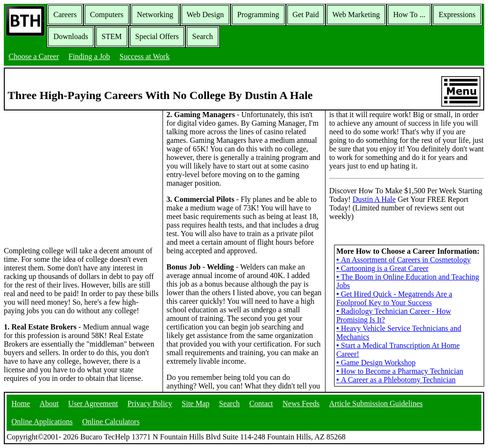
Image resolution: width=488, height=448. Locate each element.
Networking (155, 15)
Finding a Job (89, 56)
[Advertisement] (81, 178)
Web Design (205, 15)
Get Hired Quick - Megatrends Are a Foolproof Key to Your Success (394, 298)
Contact (261, 403)
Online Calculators (111, 422)
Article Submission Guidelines (376, 403)
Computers (107, 15)
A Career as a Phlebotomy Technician (396, 380)
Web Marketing (356, 15)
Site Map (195, 403)
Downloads (71, 36)
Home (21, 403)
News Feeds (301, 403)
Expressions (457, 15)
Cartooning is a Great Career (383, 268)
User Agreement (93, 403)
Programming (258, 15)
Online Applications (42, 422)
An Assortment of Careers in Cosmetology (404, 260)
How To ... (409, 15)
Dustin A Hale (374, 199)
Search (203, 36)
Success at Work (145, 56)
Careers (65, 15)
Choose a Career (34, 56)
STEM (112, 36)
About (49, 403)
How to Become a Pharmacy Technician (400, 371)
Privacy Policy (150, 403)
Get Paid (306, 15)
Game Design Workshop (376, 363)
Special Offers (157, 36)
